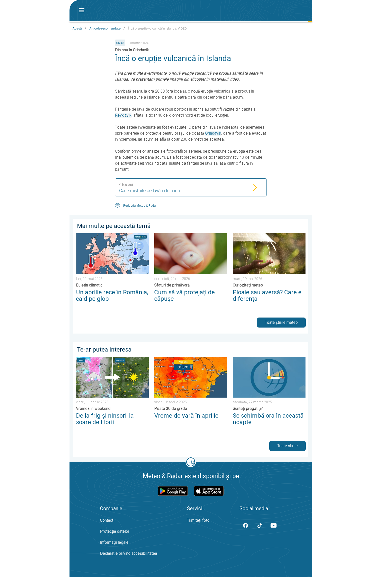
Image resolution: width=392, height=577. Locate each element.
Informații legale (114, 542)
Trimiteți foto (198, 520)
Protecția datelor (115, 531)
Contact (107, 520)
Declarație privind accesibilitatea (128, 553)
